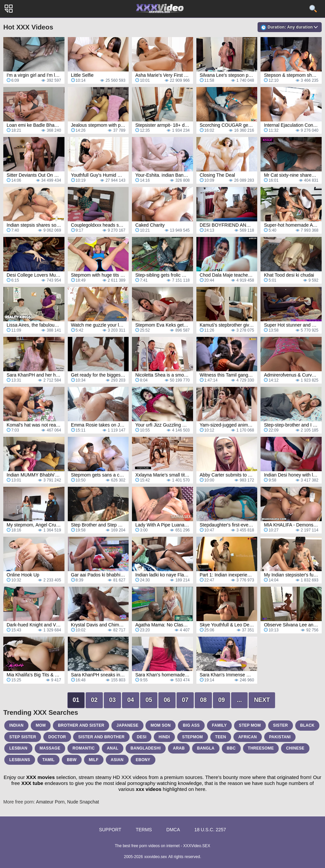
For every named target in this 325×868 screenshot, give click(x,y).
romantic (83, 748)
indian (16, 725)
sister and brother (101, 737)
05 (149, 700)
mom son (161, 725)
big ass (191, 725)
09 (222, 700)
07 (185, 700)
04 (131, 700)
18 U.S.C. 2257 (210, 830)
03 (112, 700)
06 (167, 700)
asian (117, 760)
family (219, 725)
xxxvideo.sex (156, 857)
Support (110, 830)
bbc (231, 748)
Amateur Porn (50, 802)
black (307, 725)
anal (113, 748)
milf (94, 760)
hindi (164, 737)
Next (262, 700)
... (240, 700)
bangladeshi (146, 748)
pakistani (280, 737)
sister (281, 725)
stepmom (193, 737)
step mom (250, 725)
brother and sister (81, 725)
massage (50, 748)
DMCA (173, 830)
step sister (23, 737)
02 (94, 700)
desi (142, 737)
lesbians (20, 760)
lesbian (18, 748)
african (248, 737)
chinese (295, 748)
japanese (127, 725)
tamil (48, 760)
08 (203, 700)
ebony (143, 760)
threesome (261, 748)
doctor (57, 737)
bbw (72, 760)
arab (179, 748)
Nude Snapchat (83, 802)
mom (41, 725)
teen (221, 737)
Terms (144, 830)
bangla (206, 748)
